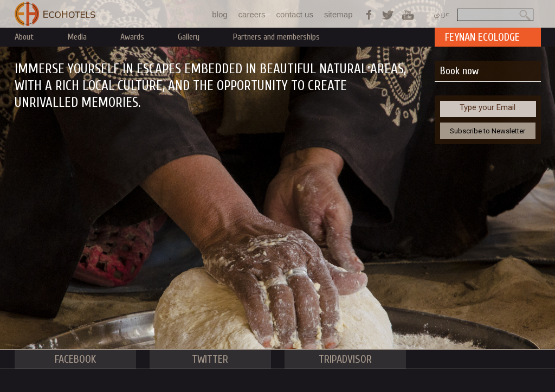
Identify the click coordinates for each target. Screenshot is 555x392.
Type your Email (488, 107)
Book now (459, 71)
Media (77, 37)
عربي (441, 14)
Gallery (189, 37)
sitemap (338, 14)
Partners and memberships (276, 37)
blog (220, 14)
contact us (295, 14)
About (24, 37)
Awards (132, 37)
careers (252, 14)
